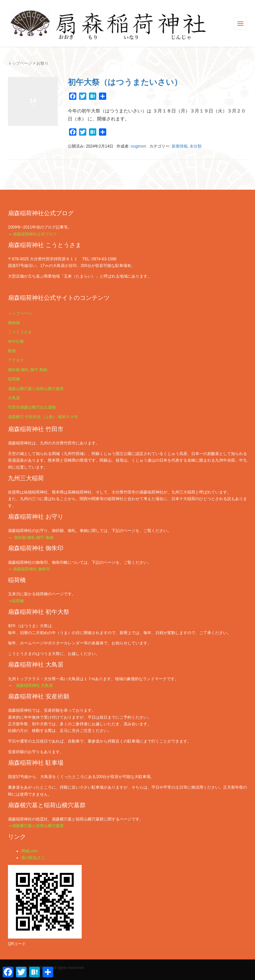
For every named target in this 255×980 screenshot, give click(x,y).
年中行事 (16, 342)
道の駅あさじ (33, 858)
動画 (12, 351)
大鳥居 (14, 398)
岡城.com (30, 851)
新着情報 (180, 146)
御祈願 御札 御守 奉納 (28, 370)
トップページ (20, 63)
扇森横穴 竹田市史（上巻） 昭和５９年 (43, 417)
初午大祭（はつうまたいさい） (125, 82)
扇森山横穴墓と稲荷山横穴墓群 (36, 389)
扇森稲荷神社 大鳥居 (34, 686)
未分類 (196, 146)
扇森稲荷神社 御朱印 (31, 569)
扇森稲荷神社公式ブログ (35, 234)
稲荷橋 (14, 379)
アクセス (16, 360)
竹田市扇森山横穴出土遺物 (32, 407)
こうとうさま (20, 332)
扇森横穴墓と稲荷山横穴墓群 (38, 826)
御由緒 (14, 323)
